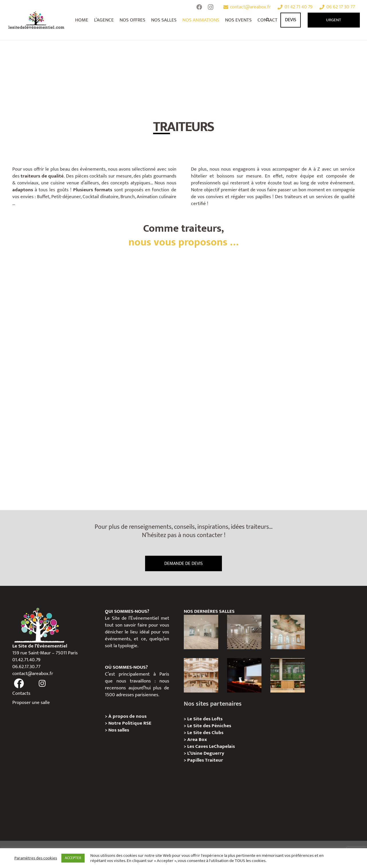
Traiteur (214, 760)
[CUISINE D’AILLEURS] (318, 320)
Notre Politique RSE (130, 723)
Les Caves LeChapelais (211, 746)
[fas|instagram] (42, 684)
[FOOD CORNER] (139, 320)
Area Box (197, 740)
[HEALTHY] (50, 432)
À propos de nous (127, 716)
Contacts (21, 693)
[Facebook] (199, 7)
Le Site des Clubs (205, 733)
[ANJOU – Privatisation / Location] (244, 632)
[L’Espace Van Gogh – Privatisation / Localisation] (244, 675)
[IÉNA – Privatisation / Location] (288, 632)
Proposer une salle (31, 703)
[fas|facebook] (19, 684)
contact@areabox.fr (33, 674)
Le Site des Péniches (209, 726)
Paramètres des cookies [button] (36, 858)
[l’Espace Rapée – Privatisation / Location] (288, 675)
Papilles (196, 760)
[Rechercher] (268, 20)
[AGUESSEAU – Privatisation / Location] (201, 632)
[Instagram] (211, 7)
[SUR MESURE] (228, 320)
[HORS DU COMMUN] (50, 320)
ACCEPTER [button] (73, 858)
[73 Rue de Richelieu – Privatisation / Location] (201, 675)
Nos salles (119, 730)
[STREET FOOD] (139, 432)
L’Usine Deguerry (206, 753)
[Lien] (37, 20)
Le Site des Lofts (205, 719)
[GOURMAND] (228, 432)
